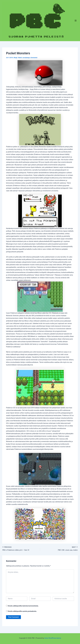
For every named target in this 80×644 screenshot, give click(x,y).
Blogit (15, 58)
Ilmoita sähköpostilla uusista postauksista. (22, 611)
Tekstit (20, 58)
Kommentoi (34, 58)
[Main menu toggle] (76, 21)
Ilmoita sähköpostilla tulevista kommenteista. (23, 606)
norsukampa (26, 58)
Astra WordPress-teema (53, 638)
